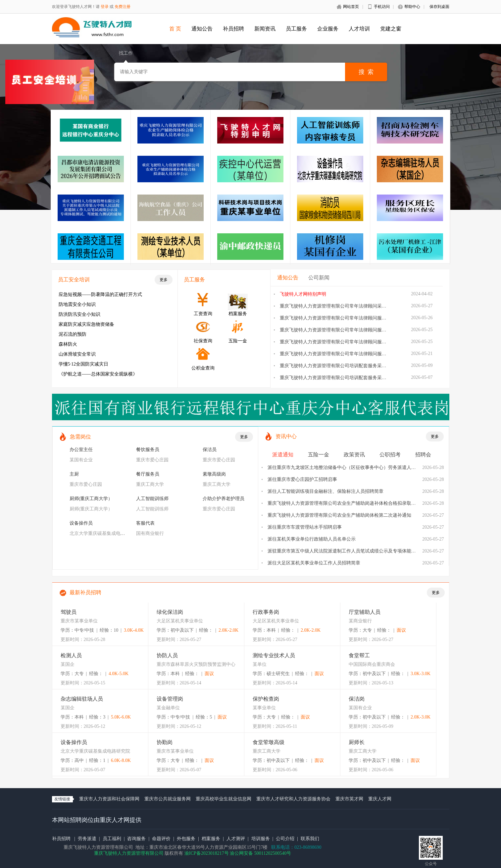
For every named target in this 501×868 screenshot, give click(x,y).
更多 (164, 280)
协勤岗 (165, 742)
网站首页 (351, 7)
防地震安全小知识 (77, 304)
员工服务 (296, 29)
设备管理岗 (170, 699)
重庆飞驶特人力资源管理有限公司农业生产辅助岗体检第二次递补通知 (339, 515)
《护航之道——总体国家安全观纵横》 (98, 374)
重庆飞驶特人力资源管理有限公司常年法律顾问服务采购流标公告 (347, 342)
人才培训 (359, 29)
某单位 (260, 664)
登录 (105, 7)
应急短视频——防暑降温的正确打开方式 (100, 294)
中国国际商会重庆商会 (372, 664)
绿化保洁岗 (170, 612)
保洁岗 (357, 699)
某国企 (68, 664)
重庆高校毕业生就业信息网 (224, 799)
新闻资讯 (265, 29)
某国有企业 (81, 460)
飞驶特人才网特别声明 (303, 294)
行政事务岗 (266, 612)
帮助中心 (412, 7)
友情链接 (62, 799)
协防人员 (167, 655)
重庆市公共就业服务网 (168, 799)
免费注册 (123, 7)
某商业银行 (360, 621)
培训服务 (261, 839)
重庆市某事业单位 (79, 621)
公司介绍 (285, 839)
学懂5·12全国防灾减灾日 (84, 364)
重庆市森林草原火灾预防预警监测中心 (196, 664)
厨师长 (357, 742)
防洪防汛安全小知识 (79, 314)
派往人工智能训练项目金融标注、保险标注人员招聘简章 (326, 491)
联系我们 (310, 839)
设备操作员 (81, 523)
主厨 (74, 474)
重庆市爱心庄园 (152, 460)
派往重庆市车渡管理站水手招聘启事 (305, 527)
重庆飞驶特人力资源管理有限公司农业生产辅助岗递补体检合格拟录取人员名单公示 (353, 503)
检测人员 (71, 655)
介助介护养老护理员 (224, 499)
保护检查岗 (266, 699)
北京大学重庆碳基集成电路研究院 (104, 533)
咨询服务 (136, 839)
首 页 (175, 29)
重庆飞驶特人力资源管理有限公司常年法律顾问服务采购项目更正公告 (352, 318)
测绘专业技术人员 (274, 655)
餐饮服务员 (148, 450)
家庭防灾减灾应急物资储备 (86, 324)
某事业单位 (264, 708)
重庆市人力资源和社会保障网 (109, 799)
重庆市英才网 (349, 799)
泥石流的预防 (73, 334)
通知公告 (202, 29)
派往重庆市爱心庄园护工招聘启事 (302, 479)
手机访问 (382, 7)
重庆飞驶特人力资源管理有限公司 (129, 853)
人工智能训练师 (152, 499)
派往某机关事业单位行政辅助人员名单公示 (312, 539)
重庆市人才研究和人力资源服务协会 (293, 799)
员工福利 (112, 839)
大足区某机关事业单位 (180, 621)
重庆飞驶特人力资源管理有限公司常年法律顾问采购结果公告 (342, 306)
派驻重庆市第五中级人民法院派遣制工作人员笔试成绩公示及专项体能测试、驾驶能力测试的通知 (367, 551)
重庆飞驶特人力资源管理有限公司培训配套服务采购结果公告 (342, 366)
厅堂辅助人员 (365, 612)
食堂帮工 (359, 655)
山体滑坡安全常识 (77, 354)
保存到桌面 (439, 7)
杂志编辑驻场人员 (82, 699)
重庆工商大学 (150, 484)
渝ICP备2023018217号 (207, 853)
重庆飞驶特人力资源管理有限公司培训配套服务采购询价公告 (342, 378)
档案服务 (211, 839)
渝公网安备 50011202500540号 (260, 853)
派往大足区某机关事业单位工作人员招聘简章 (314, 563)
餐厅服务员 (148, 474)
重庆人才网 (380, 799)
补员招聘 (233, 29)
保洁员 (210, 450)
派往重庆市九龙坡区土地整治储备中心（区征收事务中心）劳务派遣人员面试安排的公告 (358, 467)
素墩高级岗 (214, 474)
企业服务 (328, 29)
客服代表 (145, 523)
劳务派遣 (87, 839)
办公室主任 (81, 450)
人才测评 (236, 839)
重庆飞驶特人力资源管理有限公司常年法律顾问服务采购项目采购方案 (352, 330)
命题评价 (161, 839)
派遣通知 (283, 455)
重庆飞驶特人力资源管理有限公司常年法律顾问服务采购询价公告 (347, 354)
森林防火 (68, 344)
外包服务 (186, 839)
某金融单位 (168, 708)
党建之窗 (391, 29)
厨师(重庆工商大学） (91, 499)
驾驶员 (69, 612)
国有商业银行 (150, 533)
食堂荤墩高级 (269, 742)
